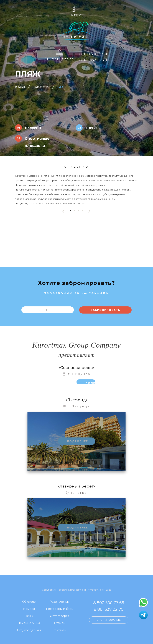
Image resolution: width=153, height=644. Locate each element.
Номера (29, 609)
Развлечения (41, 87)
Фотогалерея (60, 616)
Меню (76, 15)
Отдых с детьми (29, 630)
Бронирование (59, 58)
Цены (29, 616)
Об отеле (29, 602)
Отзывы (60, 623)
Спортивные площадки (37, 142)
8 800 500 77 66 (94, 54)
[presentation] (63, 211)
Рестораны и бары (60, 609)
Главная (20, 87)
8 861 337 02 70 (93, 60)
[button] (71, 210)
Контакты (60, 630)
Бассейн (33, 128)
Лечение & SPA (29, 623)
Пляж (61, 87)
